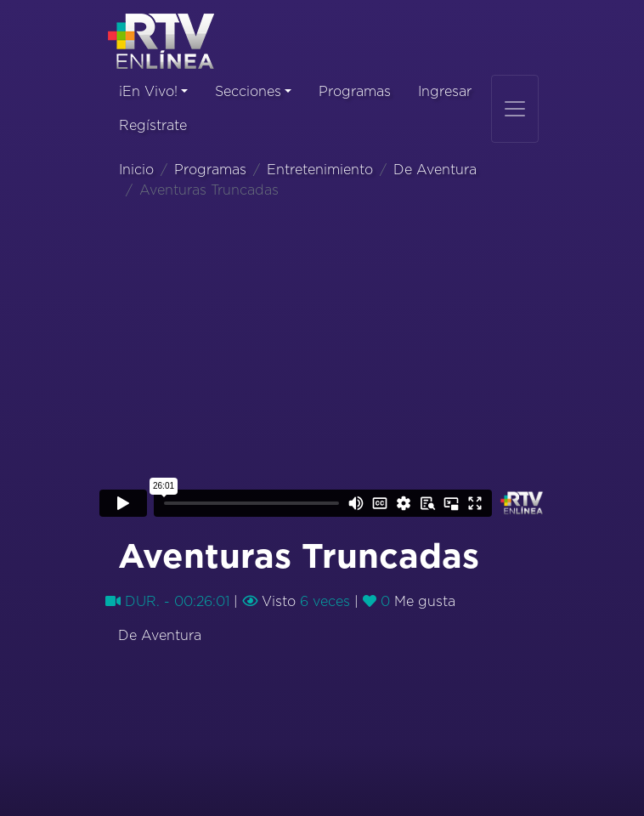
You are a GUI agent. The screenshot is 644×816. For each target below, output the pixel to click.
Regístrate (153, 126)
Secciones (248, 92)
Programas (355, 92)
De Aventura (435, 170)
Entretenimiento (320, 170)
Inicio (136, 170)
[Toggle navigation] (515, 109)
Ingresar (445, 92)
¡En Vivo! (148, 92)
